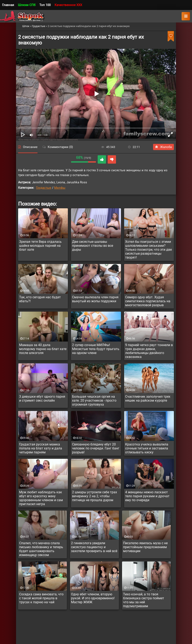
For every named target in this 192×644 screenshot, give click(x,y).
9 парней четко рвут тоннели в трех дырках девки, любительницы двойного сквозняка (149, 351)
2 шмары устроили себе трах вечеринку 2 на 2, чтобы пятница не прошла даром (95, 496)
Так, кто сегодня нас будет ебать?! (40, 299)
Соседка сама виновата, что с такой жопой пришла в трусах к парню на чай (41, 598)
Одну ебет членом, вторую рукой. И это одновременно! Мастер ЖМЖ (93, 598)
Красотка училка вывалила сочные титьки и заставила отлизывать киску (147, 448)
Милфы (60, 188)
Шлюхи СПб (27, 5)
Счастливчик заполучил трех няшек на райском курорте (148, 398)
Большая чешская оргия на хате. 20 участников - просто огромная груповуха (94, 400)
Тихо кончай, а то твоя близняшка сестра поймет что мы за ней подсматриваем (144, 600)
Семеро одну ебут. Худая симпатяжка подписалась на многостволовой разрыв (148, 301)
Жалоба (163, 147)
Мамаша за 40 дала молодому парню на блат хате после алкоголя (43, 349)
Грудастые (44, 188)
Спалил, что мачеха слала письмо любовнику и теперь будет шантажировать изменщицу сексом (41, 549)
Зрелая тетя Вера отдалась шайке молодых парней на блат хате (40, 246)
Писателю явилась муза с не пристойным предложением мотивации (145, 547)
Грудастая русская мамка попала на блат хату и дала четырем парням (41, 448)
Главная (8, 5)
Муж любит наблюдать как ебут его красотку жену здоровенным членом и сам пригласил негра (41, 498)
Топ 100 (45, 5)
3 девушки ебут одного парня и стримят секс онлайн (42, 398)
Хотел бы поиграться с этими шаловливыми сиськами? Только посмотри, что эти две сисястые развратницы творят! (148, 250)
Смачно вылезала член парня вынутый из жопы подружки (95, 299)
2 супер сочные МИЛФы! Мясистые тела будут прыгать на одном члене (96, 349)
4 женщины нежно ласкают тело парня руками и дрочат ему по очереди (147, 496)
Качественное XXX (68, 5)
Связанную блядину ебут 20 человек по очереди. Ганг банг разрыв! (96, 448)
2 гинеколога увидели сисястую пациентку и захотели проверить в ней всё (94, 547)
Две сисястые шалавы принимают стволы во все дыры (93, 246)
